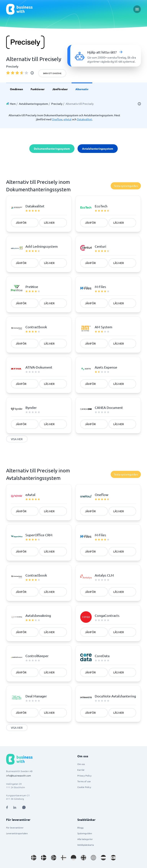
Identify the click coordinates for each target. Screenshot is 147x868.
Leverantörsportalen (17, 833)
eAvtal (67, 119)
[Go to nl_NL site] (103, 858)
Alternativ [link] (82, 89)
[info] (32, 73)
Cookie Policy (84, 787)
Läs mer (49, 223)
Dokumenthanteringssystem (52, 149)
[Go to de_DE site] (73, 858)
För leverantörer (15, 828)
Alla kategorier (85, 839)
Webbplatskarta (86, 845)
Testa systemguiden (126, 186)
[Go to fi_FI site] (64, 858)
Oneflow (57, 119)
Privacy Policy (84, 776)
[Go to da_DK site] (44, 858)
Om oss (81, 764)
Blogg (80, 828)
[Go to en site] (93, 858)
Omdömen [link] (16, 89)
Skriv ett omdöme (52, 73)
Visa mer (17, 439)
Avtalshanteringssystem (33, 104)
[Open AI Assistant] (24, 807)
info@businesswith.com (18, 776)
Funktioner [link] (38, 89)
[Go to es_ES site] (113, 858)
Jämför (21, 223)
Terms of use (84, 781)
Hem (13, 104)
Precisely (57, 104)
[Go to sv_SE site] (34, 858)
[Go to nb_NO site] (54, 858)
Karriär (81, 770)
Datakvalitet (85, 119)
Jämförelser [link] (60, 89)
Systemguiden (85, 833)
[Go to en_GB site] (83, 858)
